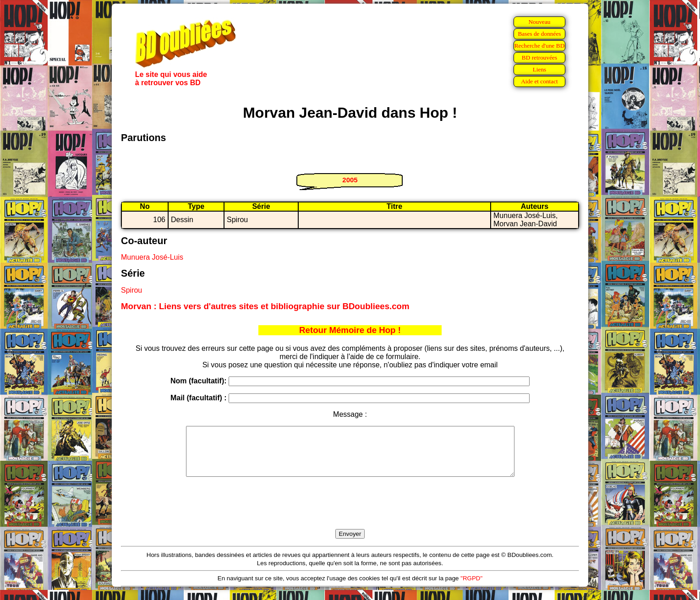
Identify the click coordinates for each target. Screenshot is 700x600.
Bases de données (539, 34)
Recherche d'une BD (540, 46)
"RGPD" (471, 588)
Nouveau (539, 22)
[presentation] (350, 513)
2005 (350, 180)
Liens (540, 69)
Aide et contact (539, 81)
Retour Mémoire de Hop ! (350, 330)
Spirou (131, 290)
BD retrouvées (539, 57)
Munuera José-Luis (152, 257)
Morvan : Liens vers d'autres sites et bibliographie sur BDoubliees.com (265, 306)
